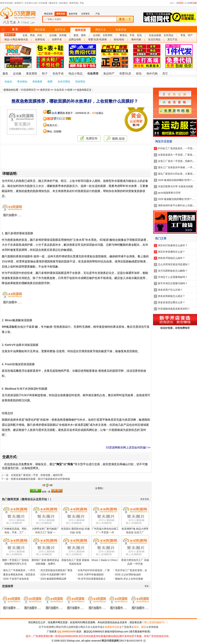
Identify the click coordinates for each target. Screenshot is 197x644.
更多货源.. (145, 499)
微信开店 (53, 3)
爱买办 (61, 113)
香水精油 (22, 81)
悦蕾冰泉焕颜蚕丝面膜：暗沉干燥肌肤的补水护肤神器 (40, 479)
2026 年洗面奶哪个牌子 (53, 574)
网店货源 (40, 30)
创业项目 (63, 3)
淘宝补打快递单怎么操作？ (173, 245)
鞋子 (45, 73)
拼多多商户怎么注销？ (170, 290)
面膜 (50, 81)
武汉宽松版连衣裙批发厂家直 (56, 570)
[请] (180, 3)
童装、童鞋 (80, 35)
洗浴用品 (80, 81)
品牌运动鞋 (75, 40)
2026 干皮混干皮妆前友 (16, 579)
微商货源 (80, 30)
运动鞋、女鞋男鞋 (103, 35)
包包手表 (58, 73)
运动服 (17, 73)
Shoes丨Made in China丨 (105, 560)
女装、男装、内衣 (32, 35)
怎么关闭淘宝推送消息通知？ (174, 264)
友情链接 (153, 627)
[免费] (192, 3)
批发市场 (121, 30)
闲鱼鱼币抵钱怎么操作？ (171, 258)
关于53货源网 (46, 627)
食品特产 (109, 73)
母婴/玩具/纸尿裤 (97, 40)
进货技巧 (19, 3)
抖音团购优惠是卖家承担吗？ (174, 309)
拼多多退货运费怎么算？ (171, 302)
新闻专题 (74, 3)
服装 (5, 73)
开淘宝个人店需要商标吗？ (173, 277)
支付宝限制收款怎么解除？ (173, 271)
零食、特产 (187, 35)
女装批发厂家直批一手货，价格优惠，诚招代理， (38, 475)
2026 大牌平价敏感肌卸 (91, 574)
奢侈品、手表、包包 (131, 35)
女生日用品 (64, 81)
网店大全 (101, 30)
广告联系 (127, 627)
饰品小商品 (75, 73)
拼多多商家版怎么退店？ (171, 296)
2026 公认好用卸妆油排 (128, 574)
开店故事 (43, 3)
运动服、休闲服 (58, 35)
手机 (82, 3)
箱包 (139, 73)
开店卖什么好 (31, 3)
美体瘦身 (37, 81)
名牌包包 (40, 40)
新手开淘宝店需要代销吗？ (173, 283)
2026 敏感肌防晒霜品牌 (53, 579)
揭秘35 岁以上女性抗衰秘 (129, 579)
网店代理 (61, 627)
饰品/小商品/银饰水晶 (16, 40)
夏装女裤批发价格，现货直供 (19, 574)
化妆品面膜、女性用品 (161, 35)
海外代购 (136, 40)
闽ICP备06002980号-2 (132, 641)
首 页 (15, 29)
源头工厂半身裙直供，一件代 (19, 570)
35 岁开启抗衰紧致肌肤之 (92, 579)
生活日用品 (154, 40)
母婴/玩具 (125, 73)
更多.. (147, 586)
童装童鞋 (32, 73)
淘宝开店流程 (6, 3)
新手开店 (60, 30)
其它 (165, 73)
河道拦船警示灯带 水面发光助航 (176, 186)
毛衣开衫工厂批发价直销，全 (131, 570)
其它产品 (172, 40)
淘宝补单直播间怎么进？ (171, 252)
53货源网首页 (28, 90)
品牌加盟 (73, 627)
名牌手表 (57, 40)
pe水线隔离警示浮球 (169, 193)
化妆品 (8, 81)
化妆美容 (93, 73)
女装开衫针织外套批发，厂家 (94, 570)
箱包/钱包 (119, 40)
